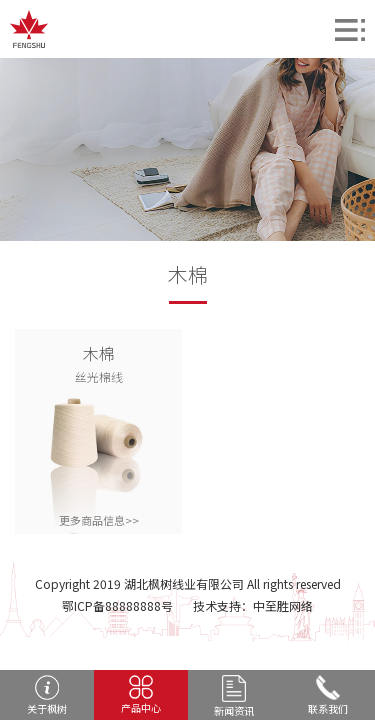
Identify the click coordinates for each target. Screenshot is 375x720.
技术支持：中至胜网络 (253, 605)
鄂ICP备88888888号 (117, 605)
